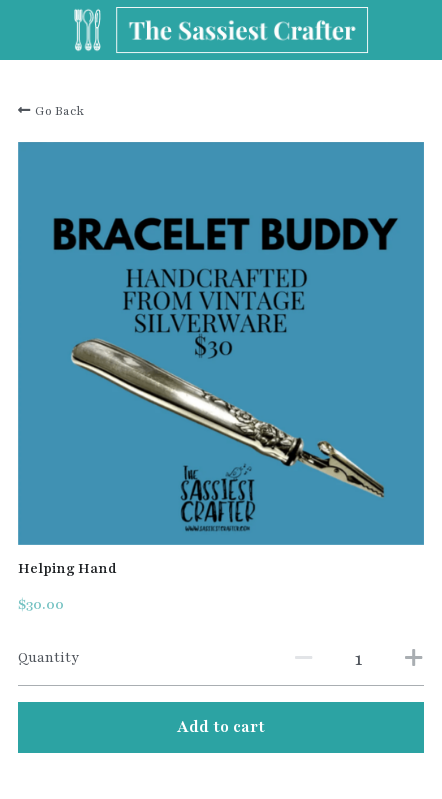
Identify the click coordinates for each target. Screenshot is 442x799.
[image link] (221, 28)
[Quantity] (359, 659)
